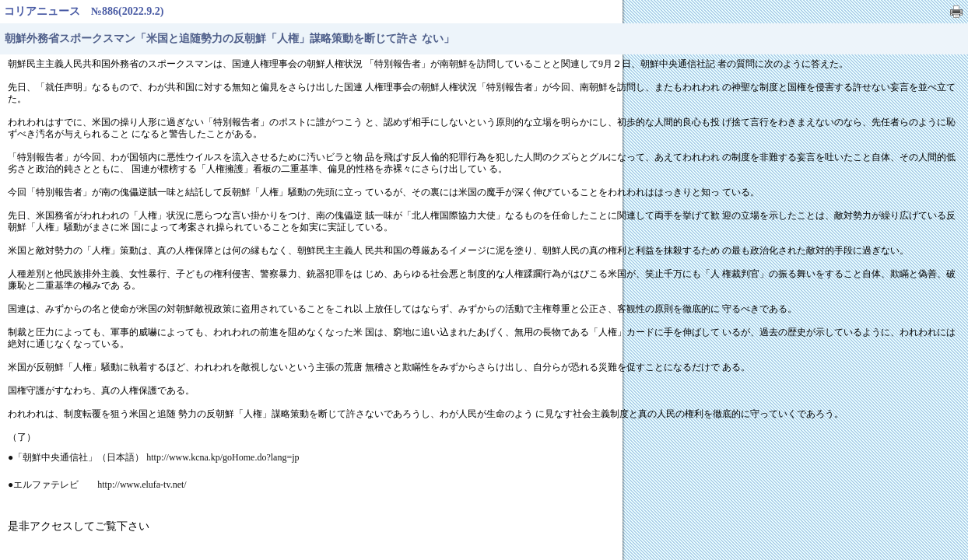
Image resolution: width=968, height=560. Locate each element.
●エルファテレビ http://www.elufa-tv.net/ (97, 485)
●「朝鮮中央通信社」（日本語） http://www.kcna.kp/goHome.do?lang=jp (154, 457)
